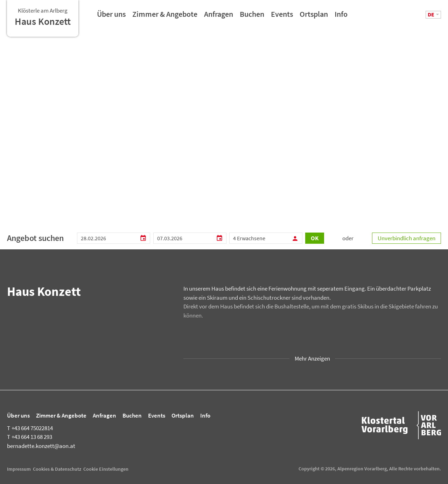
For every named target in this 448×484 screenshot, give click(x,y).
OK (315, 238)
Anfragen (219, 16)
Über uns (111, 16)
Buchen (252, 16)
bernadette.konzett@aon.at (41, 446)
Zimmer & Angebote (165, 16)
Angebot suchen (35, 238)
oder (348, 238)
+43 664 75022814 (30, 428)
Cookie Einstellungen (106, 469)
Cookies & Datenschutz (57, 469)
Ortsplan (314, 16)
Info (341, 16)
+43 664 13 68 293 (30, 437)
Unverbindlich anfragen (407, 238)
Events (282, 16)
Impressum (19, 469)
